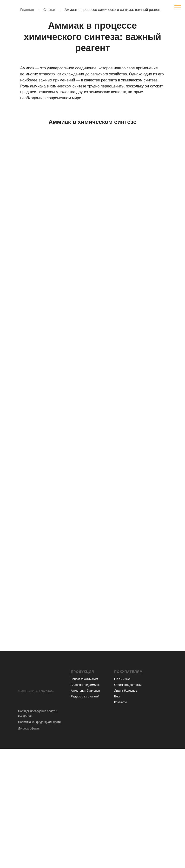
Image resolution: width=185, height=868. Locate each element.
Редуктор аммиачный (85, 696)
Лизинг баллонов (126, 691)
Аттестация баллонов (85, 691)
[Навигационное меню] (178, 7)
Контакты (120, 702)
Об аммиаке (122, 679)
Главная (27, 10)
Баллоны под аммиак (85, 685)
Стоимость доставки (128, 685)
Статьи (49, 10)
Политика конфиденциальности (39, 722)
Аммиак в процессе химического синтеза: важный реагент (113, 10)
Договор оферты (29, 729)
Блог (117, 696)
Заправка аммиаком (84, 679)
